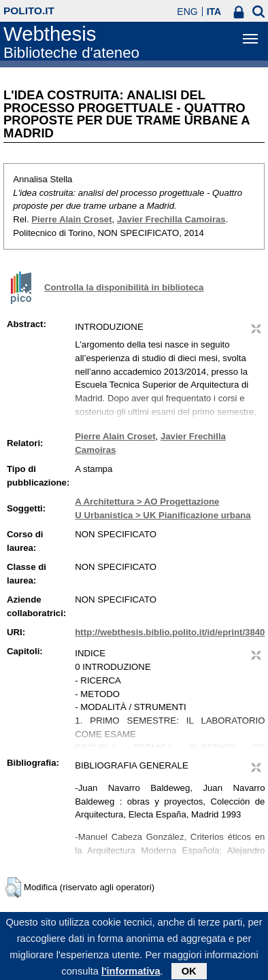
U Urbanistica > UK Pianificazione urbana (163, 515)
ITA (214, 12)
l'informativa (131, 974)
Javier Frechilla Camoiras (171, 219)
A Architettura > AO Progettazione (147, 502)
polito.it (29, 11)
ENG (187, 12)
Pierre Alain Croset (71, 219)
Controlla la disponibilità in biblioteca (124, 287)
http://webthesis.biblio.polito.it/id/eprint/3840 (170, 632)
